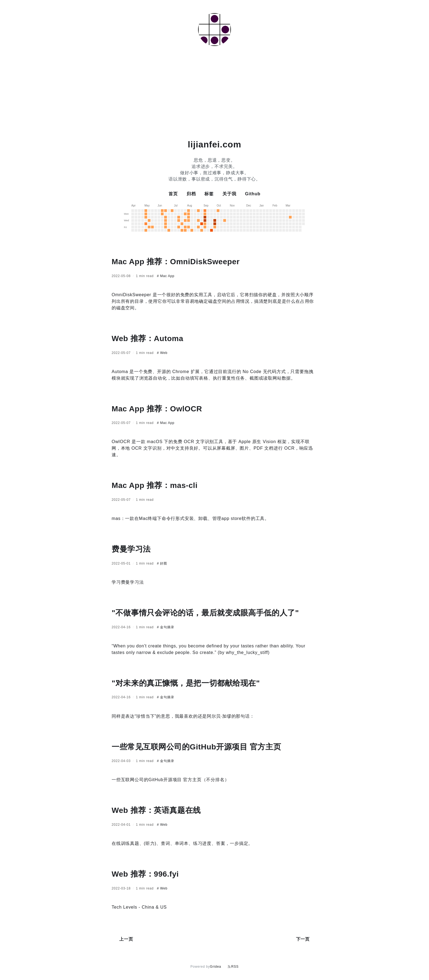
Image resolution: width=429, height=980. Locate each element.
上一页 (126, 939)
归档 (191, 194)
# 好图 (162, 563)
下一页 (303, 939)
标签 (209, 194)
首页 (173, 194)
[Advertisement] (215, 94)
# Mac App (166, 276)
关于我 (229, 194)
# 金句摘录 (166, 627)
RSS (233, 967)
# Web (162, 353)
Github (253, 194)
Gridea (215, 967)
